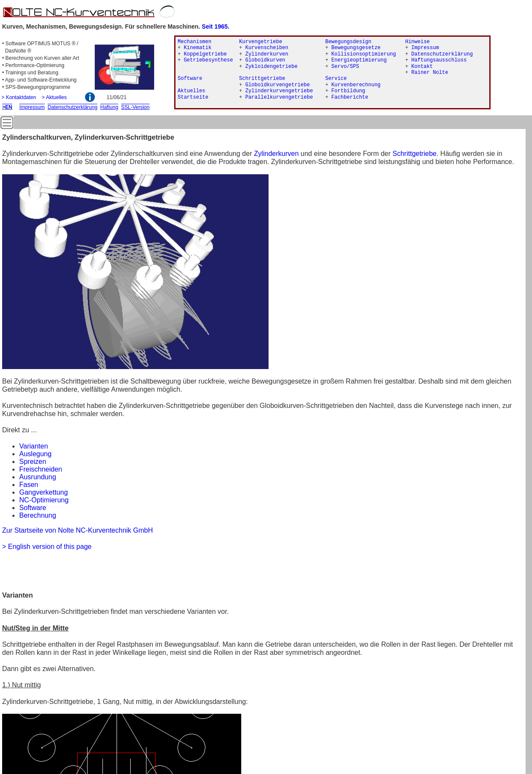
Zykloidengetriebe (271, 67)
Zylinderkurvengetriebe (279, 91)
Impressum (425, 48)
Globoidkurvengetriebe (277, 85)
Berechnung (38, 515)
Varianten (34, 446)
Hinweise (418, 42)
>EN (7, 107)
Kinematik (197, 48)
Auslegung (35, 454)
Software (33, 508)
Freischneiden (41, 469)
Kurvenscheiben (267, 48)
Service (336, 79)
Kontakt (422, 67)
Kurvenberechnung (356, 85)
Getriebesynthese (208, 60)
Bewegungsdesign (348, 42)
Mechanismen (194, 42)
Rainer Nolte (430, 73)
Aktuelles (191, 91)
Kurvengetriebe (261, 42)
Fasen (29, 485)
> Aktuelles (54, 97)
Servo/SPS (345, 67)
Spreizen (33, 462)
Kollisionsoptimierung (364, 54)
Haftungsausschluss (439, 60)
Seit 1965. (216, 26)
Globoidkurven (265, 60)
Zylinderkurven (276, 154)
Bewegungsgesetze (356, 48)
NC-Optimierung (44, 500)
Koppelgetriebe (205, 54)
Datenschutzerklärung (442, 54)
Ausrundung (38, 477)
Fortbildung (348, 91)
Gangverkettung (44, 492)
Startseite (193, 97)
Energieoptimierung (359, 60)
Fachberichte (350, 97)
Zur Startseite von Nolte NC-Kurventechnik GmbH (77, 530)
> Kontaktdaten (19, 97)
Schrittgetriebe (414, 154)
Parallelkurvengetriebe (279, 97)
